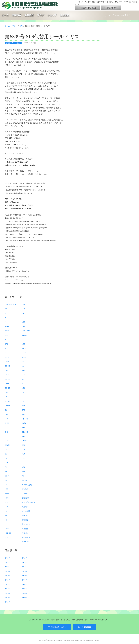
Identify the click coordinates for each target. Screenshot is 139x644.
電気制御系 (26, 537)
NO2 (24, 383)
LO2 (23, 322)
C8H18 (7, 405)
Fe (6, 471)
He (6, 511)
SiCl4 (24, 423)
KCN (7, 537)
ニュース (25, 493)
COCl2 (7, 445)
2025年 (7, 558)
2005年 (24, 597)
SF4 (23, 410)
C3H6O (8, 379)
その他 (24, 480)
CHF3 (7, 423)
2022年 (7, 571)
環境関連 (25, 520)
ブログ (41, 15)
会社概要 (29, 15)
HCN (7, 507)
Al (5, 313)
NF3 (23, 370)
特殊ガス (25, 515)
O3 (23, 397)
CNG (7, 432)
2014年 (24, 558)
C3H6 (7, 375)
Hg (6, 520)
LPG (23, 326)
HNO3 (7, 529)
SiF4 (24, 427)
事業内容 (17, 15)
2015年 (7, 602)
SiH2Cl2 (25, 432)
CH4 (6, 419)
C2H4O (8, 366)
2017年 (7, 593)
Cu (6, 454)
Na (23, 362)
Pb (23, 401)
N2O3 (24, 348)
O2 (23, 392)
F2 (6, 467)
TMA (24, 449)
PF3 (23, 405)
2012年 (24, 567)
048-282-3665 (111, 8)
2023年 (7, 567)
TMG (24, 454)
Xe (23, 476)
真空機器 (25, 529)
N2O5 (24, 357)
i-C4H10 (8, 533)
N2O (24, 344)
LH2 (23, 304)
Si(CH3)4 (25, 419)
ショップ (52, 15)
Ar (6, 322)
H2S (6, 489)
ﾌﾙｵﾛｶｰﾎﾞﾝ (26, 542)
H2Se (7, 493)
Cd (6, 410)
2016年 (7, 597)
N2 (23, 340)
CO (6, 436)
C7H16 (7, 401)
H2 (6, 480)
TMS (24, 458)
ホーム (5, 15)
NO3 (24, 388)
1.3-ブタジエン (10, 304)
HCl (6, 502)
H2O (6, 485)
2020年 (7, 580)
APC (6, 318)
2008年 (24, 584)
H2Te (7, 498)
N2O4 (24, 353)
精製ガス (25, 533)
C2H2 (7, 357)
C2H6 (7, 370)
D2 (6, 458)
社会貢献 (65, 15)
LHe (23, 309)
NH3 (23, 375)
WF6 (24, 471)
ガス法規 (25, 489)
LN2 (23, 313)
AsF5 (7, 326)
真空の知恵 (26, 524)
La (6, 542)
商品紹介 (25, 507)
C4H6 (7, 392)
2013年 (24, 562)
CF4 (6, 414)
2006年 (24, 593)
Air (6, 309)
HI (6, 524)
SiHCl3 (24, 441)
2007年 (24, 589)
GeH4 (7, 476)
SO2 (23, 445)
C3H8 (7, 383)
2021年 (7, 575)
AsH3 (7, 331)
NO (23, 379)
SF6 (21, 26)
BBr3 (7, 335)
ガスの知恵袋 (27, 485)
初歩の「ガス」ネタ (29, 502)
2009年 (24, 580)
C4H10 (7, 388)
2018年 (7, 589)
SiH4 (24, 436)
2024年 (7, 562)
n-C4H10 (25, 335)
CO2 (6, 441)
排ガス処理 (26, 511)
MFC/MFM (26, 331)
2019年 (7, 584)
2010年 (24, 575)
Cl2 (6, 427)
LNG (24, 318)
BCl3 (7, 340)
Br (6, 348)
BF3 (6, 344)
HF (6, 515)
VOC (24, 467)
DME (7, 463)
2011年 (24, 571)
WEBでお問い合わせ (88, 8)
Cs (6, 449)
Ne (23, 366)
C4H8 (7, 397)
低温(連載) (26, 498)
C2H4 (7, 362)
